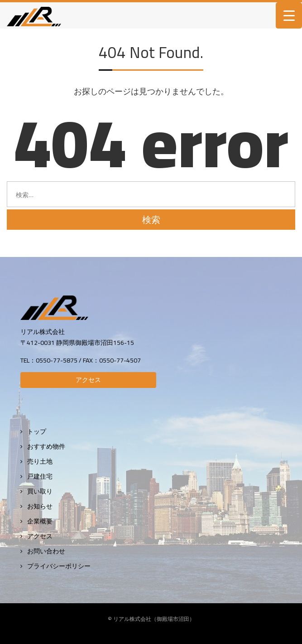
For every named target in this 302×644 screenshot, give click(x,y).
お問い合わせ (46, 551)
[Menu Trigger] (289, 15)
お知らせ (40, 506)
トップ (37, 432)
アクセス (88, 380)
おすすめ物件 (46, 447)
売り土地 (40, 462)
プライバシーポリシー (59, 566)
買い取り (40, 491)
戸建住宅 (40, 477)
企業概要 (40, 521)
